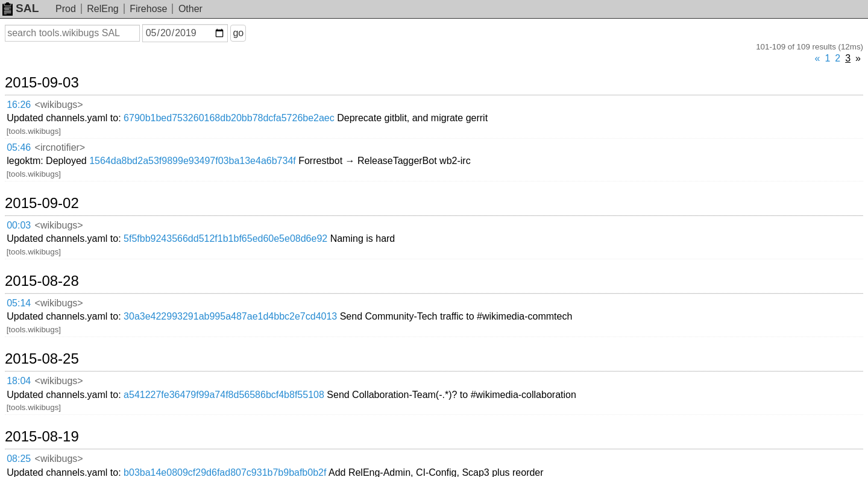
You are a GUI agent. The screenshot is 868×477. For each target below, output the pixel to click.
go (238, 33)
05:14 (19, 303)
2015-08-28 (42, 281)
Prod (66, 9)
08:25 (19, 459)
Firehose (148, 9)
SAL (20, 8)
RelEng (102, 9)
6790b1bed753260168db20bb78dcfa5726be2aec (229, 118)
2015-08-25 (42, 359)
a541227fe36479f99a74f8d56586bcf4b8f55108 (224, 395)
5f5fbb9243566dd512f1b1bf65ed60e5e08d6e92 (225, 238)
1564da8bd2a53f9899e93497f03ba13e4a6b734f (193, 161)
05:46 (19, 147)
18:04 (19, 381)
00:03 (19, 225)
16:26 (19, 105)
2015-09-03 (42, 83)
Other (190, 9)
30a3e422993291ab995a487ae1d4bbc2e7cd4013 (230, 316)
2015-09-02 (42, 203)
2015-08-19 (42, 437)
